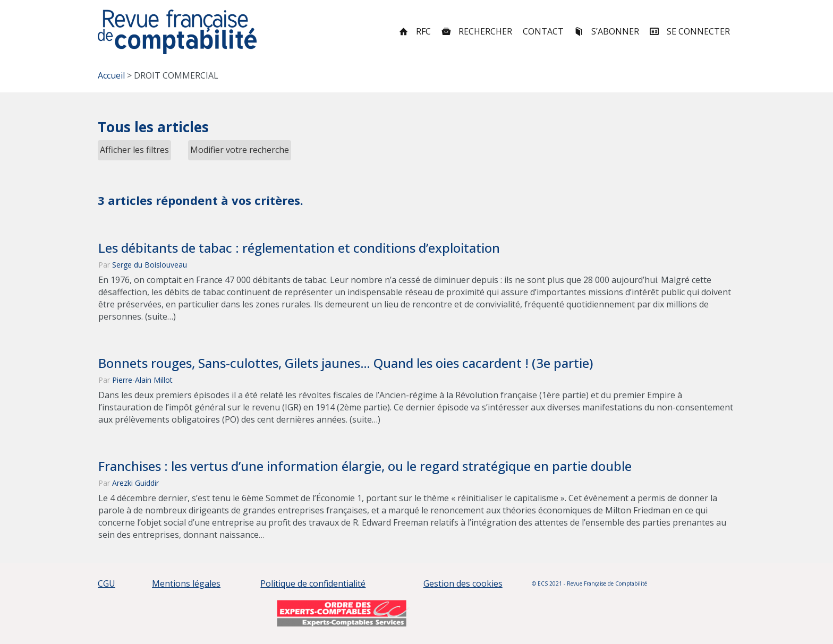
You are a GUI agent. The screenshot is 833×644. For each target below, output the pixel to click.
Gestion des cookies (463, 583)
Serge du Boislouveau (150, 265)
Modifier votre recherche (240, 150)
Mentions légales (186, 583)
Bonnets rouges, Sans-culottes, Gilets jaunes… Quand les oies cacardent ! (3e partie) (346, 363)
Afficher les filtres (134, 150)
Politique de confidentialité (313, 583)
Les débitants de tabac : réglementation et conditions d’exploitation (299, 248)
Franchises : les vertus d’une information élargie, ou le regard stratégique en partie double (365, 466)
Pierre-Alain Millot (142, 380)
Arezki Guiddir (135, 483)
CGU (107, 583)
